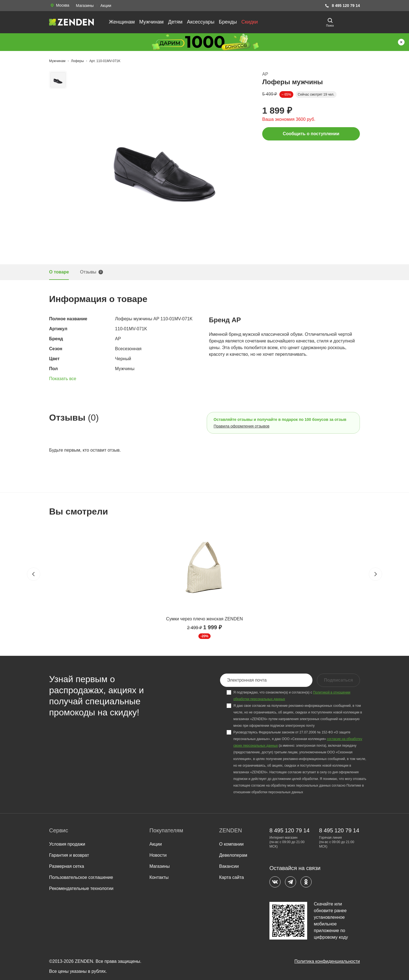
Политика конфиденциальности (327, 961)
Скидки (250, 22)
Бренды (228, 22)
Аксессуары (201, 22)
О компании (231, 844)
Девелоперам (233, 855)
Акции (106, 6)
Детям (175, 22)
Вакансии (229, 866)
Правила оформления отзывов (242, 426)
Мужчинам (152, 22)
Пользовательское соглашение (81, 877)
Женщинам (122, 22)
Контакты (159, 877)
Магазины (85, 6)
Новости (158, 855)
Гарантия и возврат (69, 855)
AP (265, 74)
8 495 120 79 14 (342, 6)
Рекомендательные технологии (81, 888)
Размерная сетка (67, 866)
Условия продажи (67, 844)
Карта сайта (232, 877)
